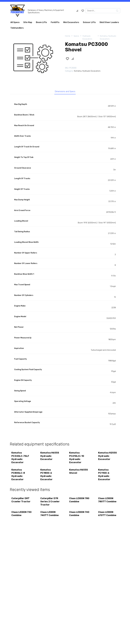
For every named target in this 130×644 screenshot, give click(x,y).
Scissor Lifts (89, 22)
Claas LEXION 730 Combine (19, 516)
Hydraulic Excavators (87, 37)
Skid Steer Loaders (109, 22)
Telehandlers (17, 28)
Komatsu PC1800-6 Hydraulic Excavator (47, 476)
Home (68, 36)
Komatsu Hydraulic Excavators (108, 37)
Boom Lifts (41, 22)
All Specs (15, 22)
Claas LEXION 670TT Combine (107, 516)
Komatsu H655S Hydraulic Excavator (50, 457)
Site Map (28, 22)
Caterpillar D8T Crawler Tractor (21, 501)
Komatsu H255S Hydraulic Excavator (108, 457)
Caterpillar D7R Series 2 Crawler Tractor (50, 503)
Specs (76, 36)
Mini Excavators (71, 22)
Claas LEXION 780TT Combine (108, 501)
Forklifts (55, 22)
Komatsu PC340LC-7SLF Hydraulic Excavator (21, 458)
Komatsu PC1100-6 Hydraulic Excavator (104, 476)
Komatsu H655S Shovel (79, 472)
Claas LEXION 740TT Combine (50, 516)
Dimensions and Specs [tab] (65, 92)
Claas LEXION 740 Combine (77, 516)
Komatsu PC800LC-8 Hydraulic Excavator (18, 476)
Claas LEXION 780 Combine (77, 501)
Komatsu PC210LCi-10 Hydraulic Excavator (77, 458)
